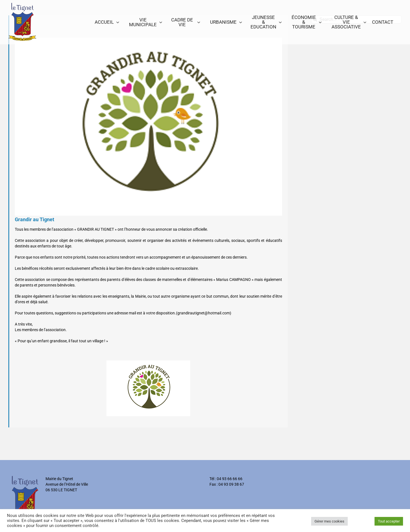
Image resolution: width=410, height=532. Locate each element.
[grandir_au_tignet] (148, 127)
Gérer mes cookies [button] (329, 521)
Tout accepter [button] (389, 521)
